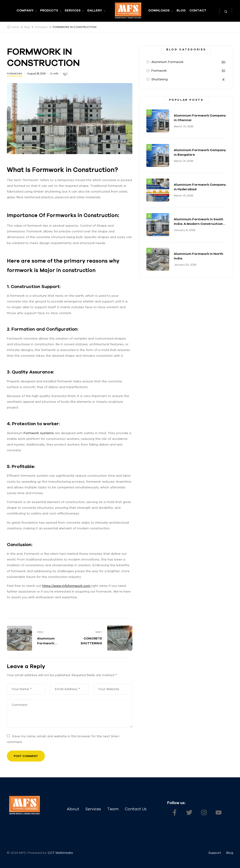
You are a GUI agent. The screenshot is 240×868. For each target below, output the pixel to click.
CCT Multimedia (61, 853)
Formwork (15, 74)
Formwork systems (39, 433)
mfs (56, 73)
